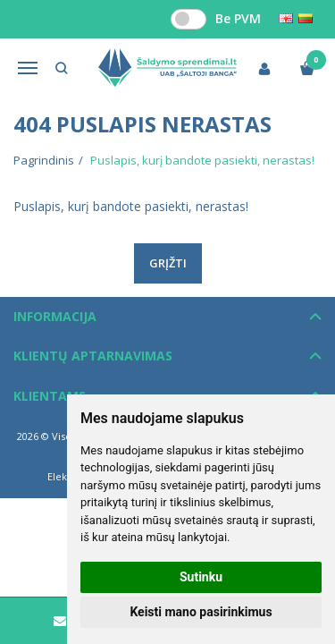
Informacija (55, 316)
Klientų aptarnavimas (93, 356)
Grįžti (168, 263)
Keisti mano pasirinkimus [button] (201, 612)
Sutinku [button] (201, 577)
